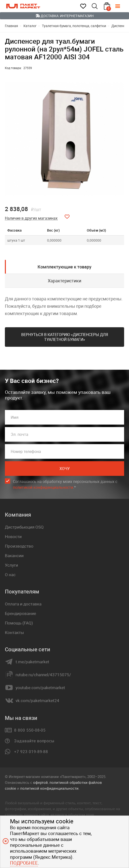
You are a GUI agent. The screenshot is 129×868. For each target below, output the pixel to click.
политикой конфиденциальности (43, 487)
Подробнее (24, 863)
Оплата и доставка (23, 604)
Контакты (14, 632)
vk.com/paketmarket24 (37, 701)
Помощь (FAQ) (19, 623)
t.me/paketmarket (32, 662)
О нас (10, 575)
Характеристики (64, 281)
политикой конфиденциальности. (50, 788)
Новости (13, 536)
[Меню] (121, 6)
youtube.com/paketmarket (40, 688)
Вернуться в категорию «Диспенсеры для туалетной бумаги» (65, 337)
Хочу (65, 469)
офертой (40, 782)
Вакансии (14, 556)
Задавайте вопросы (34, 741)
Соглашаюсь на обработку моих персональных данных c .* (65, 485)
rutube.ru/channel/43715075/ (43, 675)
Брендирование (20, 613)
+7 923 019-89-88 (31, 752)
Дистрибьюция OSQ (24, 527)
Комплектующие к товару (64, 267)
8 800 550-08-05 (30, 730)
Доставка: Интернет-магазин (65, 16)
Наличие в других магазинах (31, 218)
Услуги (11, 565)
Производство (19, 546)
